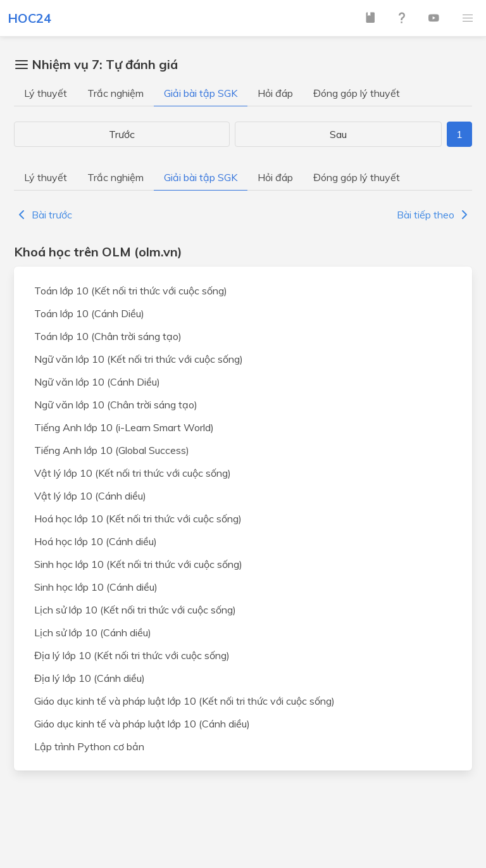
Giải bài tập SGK (201, 93)
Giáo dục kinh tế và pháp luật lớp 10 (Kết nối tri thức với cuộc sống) (184, 701)
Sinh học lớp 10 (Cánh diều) (96, 587)
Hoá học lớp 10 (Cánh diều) (96, 541)
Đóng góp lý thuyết (357, 93)
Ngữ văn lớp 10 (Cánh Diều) (97, 382)
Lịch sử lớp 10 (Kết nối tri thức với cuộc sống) (135, 610)
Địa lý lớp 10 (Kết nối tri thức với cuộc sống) (132, 655)
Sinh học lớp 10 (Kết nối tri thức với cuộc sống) (138, 564)
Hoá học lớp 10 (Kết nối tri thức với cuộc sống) (138, 519)
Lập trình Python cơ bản (89, 746)
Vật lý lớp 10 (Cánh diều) (90, 496)
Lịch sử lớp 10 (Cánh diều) (93, 632)
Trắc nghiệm (115, 93)
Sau (338, 134)
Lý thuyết (46, 93)
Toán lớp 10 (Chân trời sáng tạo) (108, 336)
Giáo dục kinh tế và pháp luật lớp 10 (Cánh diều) (142, 724)
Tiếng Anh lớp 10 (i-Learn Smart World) (124, 427)
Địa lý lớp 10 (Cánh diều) (90, 678)
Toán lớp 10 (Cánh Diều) (89, 313)
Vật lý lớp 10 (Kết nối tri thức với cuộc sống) (133, 473)
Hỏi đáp (275, 93)
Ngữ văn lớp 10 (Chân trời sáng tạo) (116, 405)
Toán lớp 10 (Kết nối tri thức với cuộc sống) (131, 291)
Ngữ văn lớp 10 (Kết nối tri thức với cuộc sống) (139, 359)
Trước (122, 134)
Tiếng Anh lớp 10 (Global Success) (112, 450)
